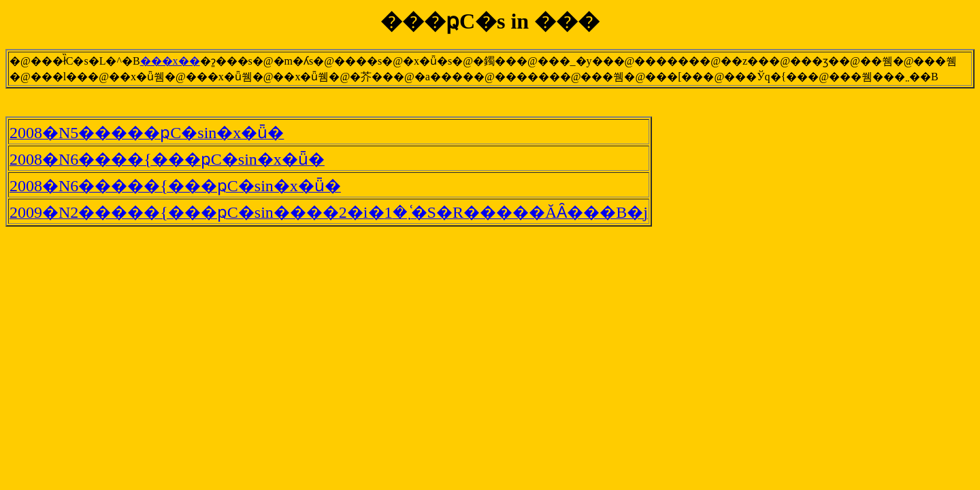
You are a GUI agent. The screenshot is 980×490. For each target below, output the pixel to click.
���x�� (170, 61)
